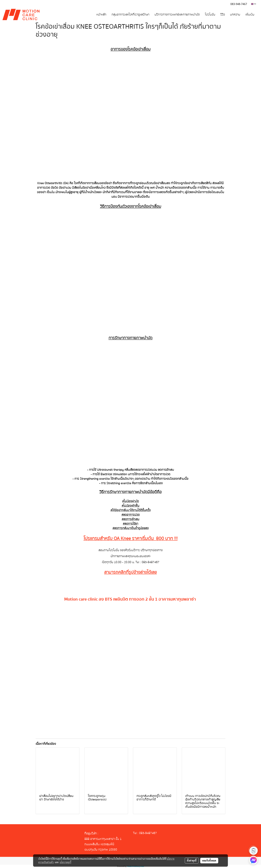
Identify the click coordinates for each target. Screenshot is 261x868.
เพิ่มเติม (250, 15)
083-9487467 (150, 562)
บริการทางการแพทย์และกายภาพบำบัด (177, 15)
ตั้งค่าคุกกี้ (192, 861)
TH (254, 4)
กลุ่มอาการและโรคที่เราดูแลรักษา (130, 15)
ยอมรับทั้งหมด (209, 861)
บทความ (235, 15)
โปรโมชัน (210, 15)
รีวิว (223, 15)
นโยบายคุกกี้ (65, 862)
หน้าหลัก (101, 15)
